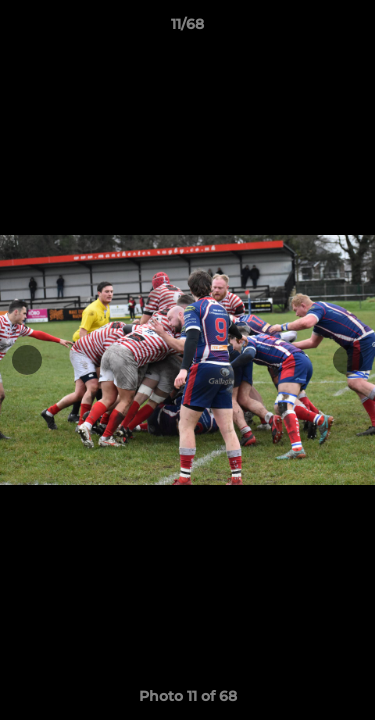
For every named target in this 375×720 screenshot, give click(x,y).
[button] (351, 29)
